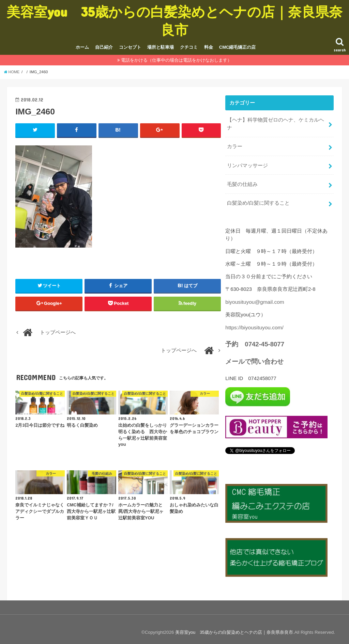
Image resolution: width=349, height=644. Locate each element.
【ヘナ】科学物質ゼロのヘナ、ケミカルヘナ (276, 123)
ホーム (82, 47)
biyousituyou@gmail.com (253, 297)
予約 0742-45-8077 (253, 339)
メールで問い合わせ (253, 356)
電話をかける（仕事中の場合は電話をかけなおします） (176, 60)
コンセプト (130, 47)
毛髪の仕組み (242, 181)
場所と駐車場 (161, 47)
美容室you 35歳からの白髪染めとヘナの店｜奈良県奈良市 (174, 20)
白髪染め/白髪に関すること (258, 199)
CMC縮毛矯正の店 (238, 47)
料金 (209, 47)
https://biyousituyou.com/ (253, 323)
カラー (235, 145)
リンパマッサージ (247, 163)
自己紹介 (104, 47)
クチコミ (189, 47)
